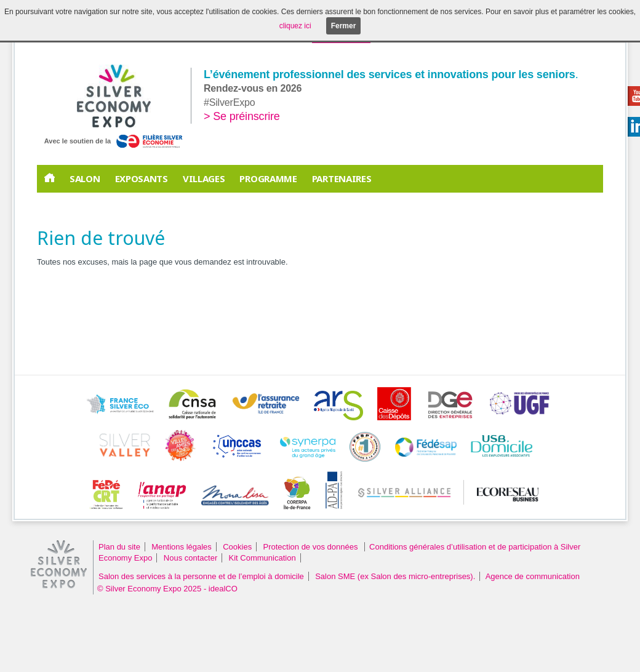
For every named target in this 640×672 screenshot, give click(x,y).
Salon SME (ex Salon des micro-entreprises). (395, 576)
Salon (85, 178)
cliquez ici (295, 26)
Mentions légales (182, 547)
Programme (268, 178)
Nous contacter (190, 558)
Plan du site (119, 547)
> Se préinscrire (242, 116)
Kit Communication (262, 558)
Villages (204, 178)
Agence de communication (533, 576)
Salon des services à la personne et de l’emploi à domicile (201, 576)
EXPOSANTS (142, 178)
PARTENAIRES (342, 178)
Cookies (237, 547)
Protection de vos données (312, 547)
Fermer (344, 26)
